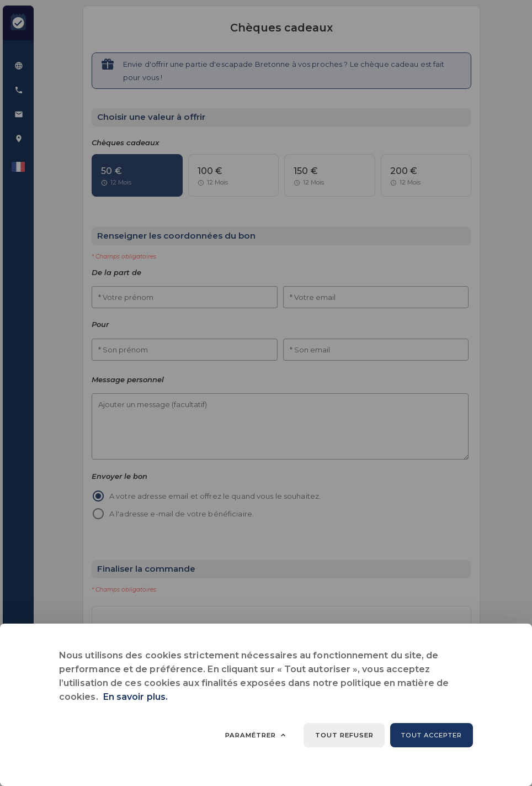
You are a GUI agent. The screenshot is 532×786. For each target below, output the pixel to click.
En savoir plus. (135, 697)
